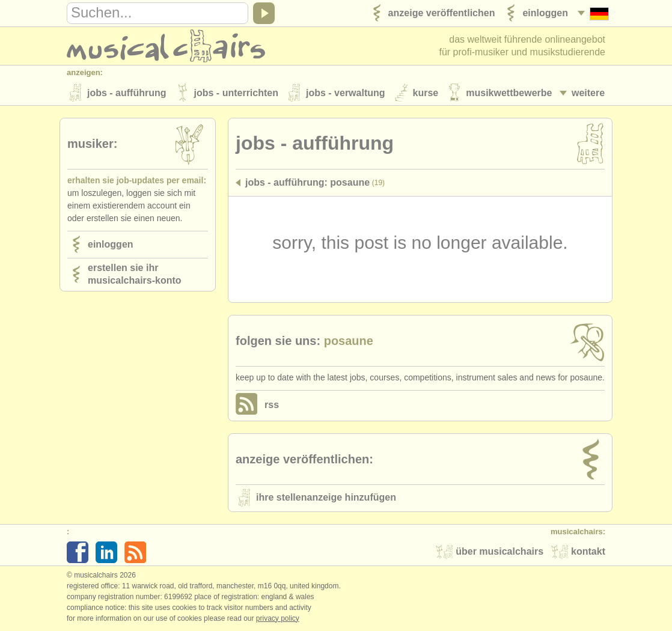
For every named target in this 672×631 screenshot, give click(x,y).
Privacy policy (278, 618)
